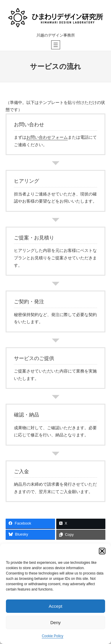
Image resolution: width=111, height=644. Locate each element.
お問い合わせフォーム (47, 137)
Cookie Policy (53, 636)
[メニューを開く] (56, 45)
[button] (102, 551)
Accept (56, 606)
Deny (55, 622)
